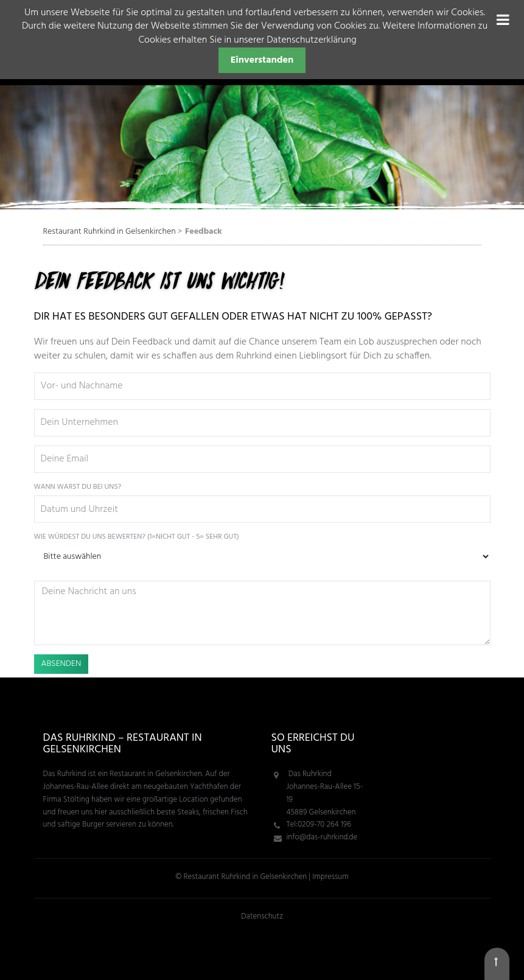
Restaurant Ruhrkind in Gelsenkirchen (110, 232)
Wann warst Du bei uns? (78, 487)
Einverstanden (262, 60)
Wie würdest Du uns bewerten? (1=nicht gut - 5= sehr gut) (137, 537)
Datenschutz (262, 916)
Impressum (330, 877)
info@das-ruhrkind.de (322, 837)
